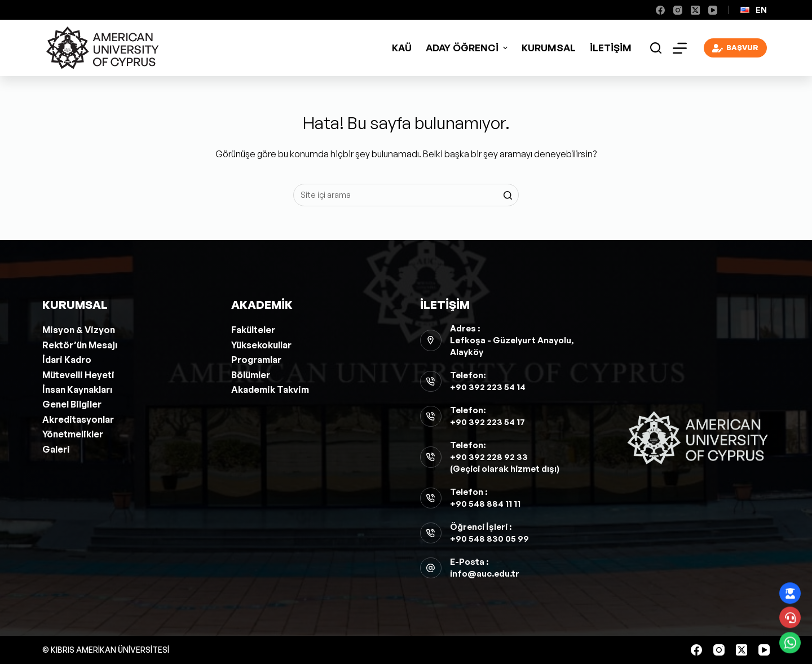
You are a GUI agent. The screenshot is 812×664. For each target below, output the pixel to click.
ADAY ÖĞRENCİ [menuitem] (468, 48)
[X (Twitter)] (695, 10)
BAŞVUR (736, 48)
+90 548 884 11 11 (485, 504)
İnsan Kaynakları (77, 389)
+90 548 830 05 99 (489, 539)
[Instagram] (678, 10)
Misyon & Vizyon (79, 330)
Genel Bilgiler (72, 404)
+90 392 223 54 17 (487, 422)
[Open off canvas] (680, 48)
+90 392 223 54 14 (488, 387)
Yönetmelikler (73, 434)
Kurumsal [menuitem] (549, 48)
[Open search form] (656, 48)
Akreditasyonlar (78, 419)
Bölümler (251, 375)
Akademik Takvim (270, 389)
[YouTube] (713, 10)
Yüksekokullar (261, 345)
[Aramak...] (406, 195)
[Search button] (507, 195)
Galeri (56, 449)
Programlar (256, 360)
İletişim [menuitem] (611, 48)
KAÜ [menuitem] (402, 48)
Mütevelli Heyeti (78, 375)
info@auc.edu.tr (485, 574)
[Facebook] (660, 10)
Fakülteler (253, 330)
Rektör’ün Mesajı (80, 345)
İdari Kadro (67, 360)
